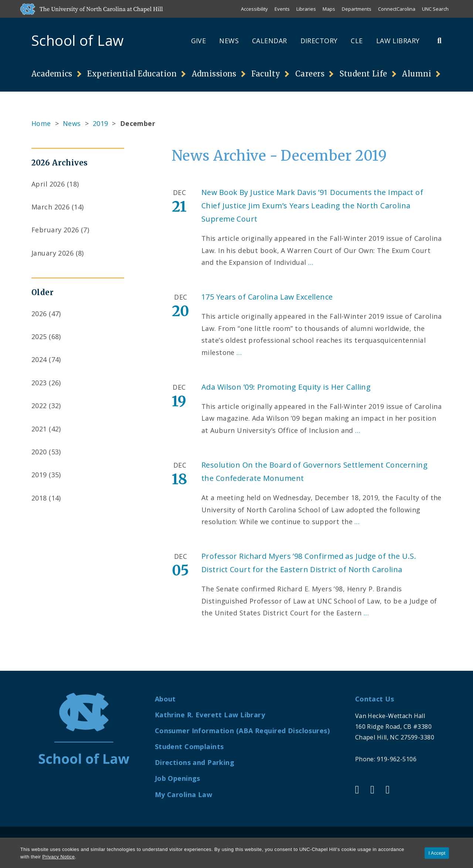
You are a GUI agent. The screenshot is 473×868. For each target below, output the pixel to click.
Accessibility (254, 9)
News (229, 41)
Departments (357, 9)
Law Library (398, 41)
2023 (39, 383)
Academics (52, 74)
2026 (39, 314)
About (165, 699)
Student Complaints (189, 746)
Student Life (363, 74)
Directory (319, 41)
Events (282, 9)
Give (199, 41)
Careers (310, 74)
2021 (39, 429)
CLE (357, 41)
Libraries (306, 9)
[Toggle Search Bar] (439, 40)
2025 (39, 336)
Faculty (266, 74)
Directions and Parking (195, 762)
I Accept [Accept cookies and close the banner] (437, 853)
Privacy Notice (59, 857)
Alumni (417, 74)
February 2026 (55, 230)
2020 (39, 452)
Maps (329, 9)
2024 (39, 359)
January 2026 (52, 253)
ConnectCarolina (397, 9)
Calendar (269, 41)
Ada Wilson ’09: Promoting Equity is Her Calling (286, 387)
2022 (39, 406)
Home (41, 123)
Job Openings (178, 778)
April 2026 (48, 184)
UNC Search (435, 9)
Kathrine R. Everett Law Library (210, 715)
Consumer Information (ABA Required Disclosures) (242, 731)
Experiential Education (132, 74)
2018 (39, 498)
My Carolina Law (183, 794)
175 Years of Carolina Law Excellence (267, 297)
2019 (101, 123)
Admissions (214, 74)
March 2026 (50, 207)
